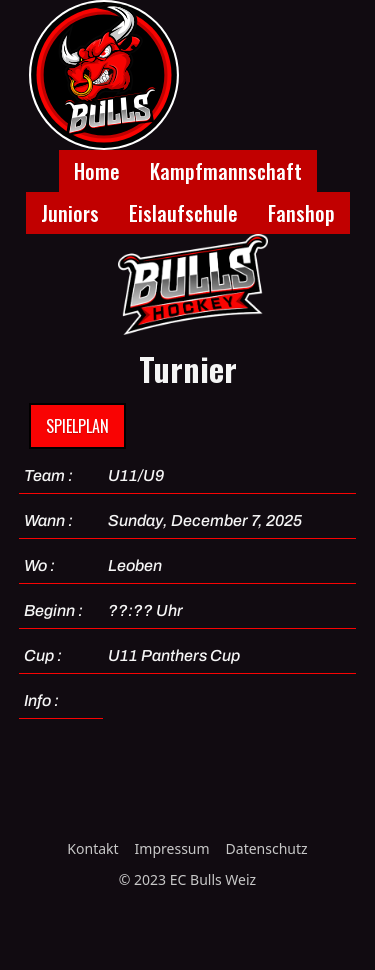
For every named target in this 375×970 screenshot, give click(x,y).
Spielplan (77, 426)
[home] (99, 75)
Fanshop (301, 213)
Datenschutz (267, 848)
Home (97, 171)
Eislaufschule (183, 213)
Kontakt (92, 848)
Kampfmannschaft (226, 171)
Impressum (172, 848)
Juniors (70, 213)
